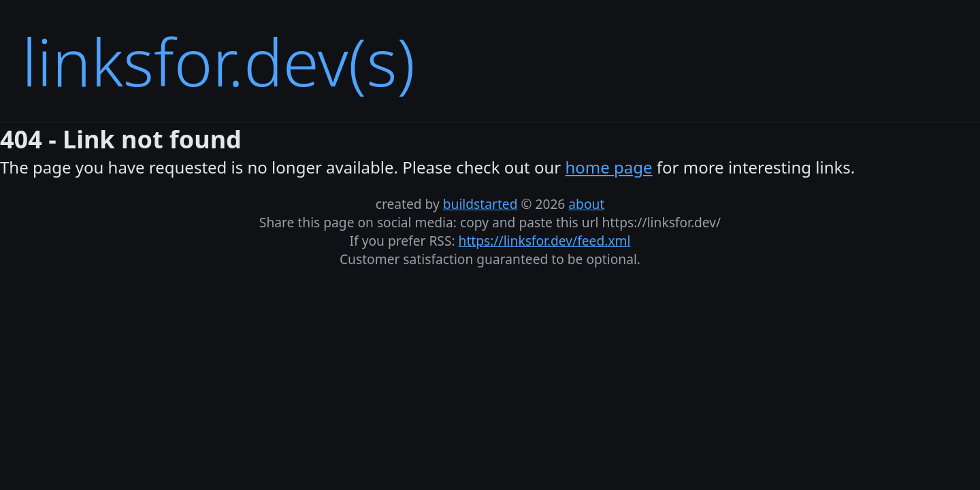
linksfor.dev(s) (218, 61)
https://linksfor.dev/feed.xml (545, 241)
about (586, 204)
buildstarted (480, 204)
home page (608, 167)
